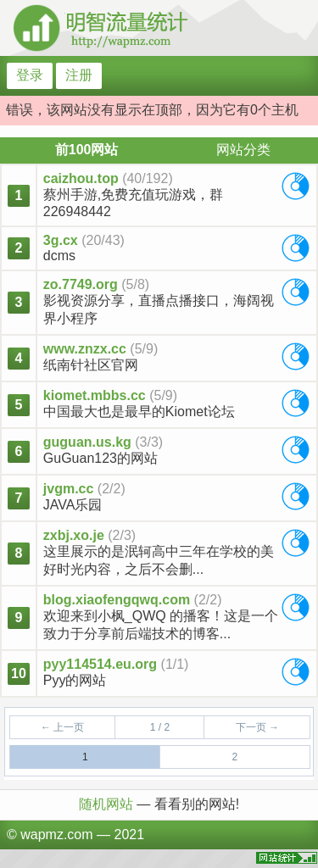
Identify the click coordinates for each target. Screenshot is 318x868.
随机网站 (108, 804)
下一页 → (257, 727)
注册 (79, 75)
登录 (30, 75)
